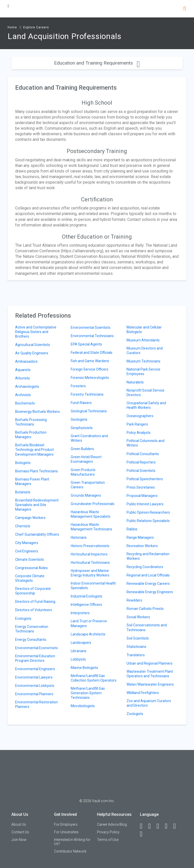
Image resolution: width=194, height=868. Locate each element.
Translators (136, 655)
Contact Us (20, 832)
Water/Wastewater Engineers (150, 684)
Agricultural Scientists (33, 345)
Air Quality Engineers (32, 353)
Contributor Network (70, 851)
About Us (19, 824)
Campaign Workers (30, 518)
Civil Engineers (27, 551)
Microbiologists (83, 706)
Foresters (78, 386)
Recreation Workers (142, 546)
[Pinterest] (177, 826)
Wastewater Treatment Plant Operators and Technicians (150, 674)
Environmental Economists (37, 648)
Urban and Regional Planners (150, 663)
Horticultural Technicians (90, 563)
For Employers (66, 824)
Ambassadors (26, 361)
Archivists (23, 395)
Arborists (22, 378)
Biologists (23, 463)
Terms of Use (108, 840)
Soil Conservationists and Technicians (147, 627)
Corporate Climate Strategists (30, 578)
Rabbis (132, 529)
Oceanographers (140, 416)
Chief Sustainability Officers (37, 534)
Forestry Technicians (87, 394)
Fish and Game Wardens (90, 361)
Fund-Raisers (81, 403)
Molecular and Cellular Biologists (144, 330)
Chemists (23, 526)
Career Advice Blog (112, 824)
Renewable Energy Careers (148, 584)
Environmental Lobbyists (35, 686)
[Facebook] (143, 826)
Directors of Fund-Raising (35, 602)
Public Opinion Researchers (148, 512)
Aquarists (23, 370)
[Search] (185, 9)
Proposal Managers (142, 496)
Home (12, 27)
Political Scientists (141, 471)
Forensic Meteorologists (90, 378)
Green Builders (82, 449)
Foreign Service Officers (90, 369)
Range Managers (140, 537)
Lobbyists (78, 659)
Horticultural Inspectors (89, 554)
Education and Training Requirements (97, 63)
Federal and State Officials (92, 353)
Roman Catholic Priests (145, 609)
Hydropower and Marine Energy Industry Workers (90, 573)
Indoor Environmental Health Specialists (93, 586)
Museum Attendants (143, 340)
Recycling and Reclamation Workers (148, 556)
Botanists (23, 492)
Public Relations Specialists (148, 521)
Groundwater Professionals (93, 504)
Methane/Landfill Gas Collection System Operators (94, 678)
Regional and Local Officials (148, 575)
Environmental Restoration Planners (37, 704)
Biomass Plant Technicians (37, 471)
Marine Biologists (84, 668)
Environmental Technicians (92, 336)
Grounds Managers (86, 495)
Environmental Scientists (91, 327)
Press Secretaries (141, 487)
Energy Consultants (31, 640)
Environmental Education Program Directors (35, 658)
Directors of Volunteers (34, 610)
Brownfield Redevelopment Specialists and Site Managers (37, 505)
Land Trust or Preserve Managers (89, 623)
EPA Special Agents (86, 344)
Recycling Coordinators (145, 567)
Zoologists (135, 714)
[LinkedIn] (152, 826)
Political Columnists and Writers (145, 443)
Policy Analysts (139, 433)
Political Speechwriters (145, 479)
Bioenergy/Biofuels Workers (38, 412)
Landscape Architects (88, 634)
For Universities (66, 832)
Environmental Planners (34, 694)
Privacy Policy (108, 832)
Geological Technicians (89, 411)
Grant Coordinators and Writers (89, 438)
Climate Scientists (30, 560)
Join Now (19, 840)
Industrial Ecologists (87, 596)
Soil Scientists (138, 638)
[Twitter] (160, 826)
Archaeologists (27, 387)
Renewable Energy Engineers (150, 592)
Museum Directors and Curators (145, 351)
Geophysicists (82, 428)
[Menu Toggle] (8, 6)
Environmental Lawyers (34, 677)
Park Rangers (137, 424)
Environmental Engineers (35, 669)
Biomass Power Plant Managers (32, 481)
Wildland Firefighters (143, 693)
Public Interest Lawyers (145, 504)
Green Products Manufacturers (83, 472)
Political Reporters (141, 462)
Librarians (79, 651)
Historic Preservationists (90, 546)
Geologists (79, 419)
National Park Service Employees (143, 372)
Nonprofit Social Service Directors (145, 393)
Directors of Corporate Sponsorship (33, 591)
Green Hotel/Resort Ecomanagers (86, 459)
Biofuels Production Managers (31, 435)
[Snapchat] (143, 834)
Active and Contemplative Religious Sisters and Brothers (36, 332)
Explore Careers (36, 27)
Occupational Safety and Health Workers (146, 405)
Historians (79, 537)
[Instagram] (168, 826)
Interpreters (80, 613)
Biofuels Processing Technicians (31, 422)
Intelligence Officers (86, 605)
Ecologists (23, 619)
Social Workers (138, 617)
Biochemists (25, 403)
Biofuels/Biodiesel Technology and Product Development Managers (34, 450)
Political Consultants (143, 454)
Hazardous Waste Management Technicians (91, 527)
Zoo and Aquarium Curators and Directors (149, 703)
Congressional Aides (31, 568)
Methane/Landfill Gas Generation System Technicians (88, 693)
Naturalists (135, 382)
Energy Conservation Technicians (32, 629)
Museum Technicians (143, 361)
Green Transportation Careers (88, 485)
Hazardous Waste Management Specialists (91, 514)
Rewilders (134, 600)
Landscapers (81, 643)
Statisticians (136, 647)
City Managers (27, 543)
